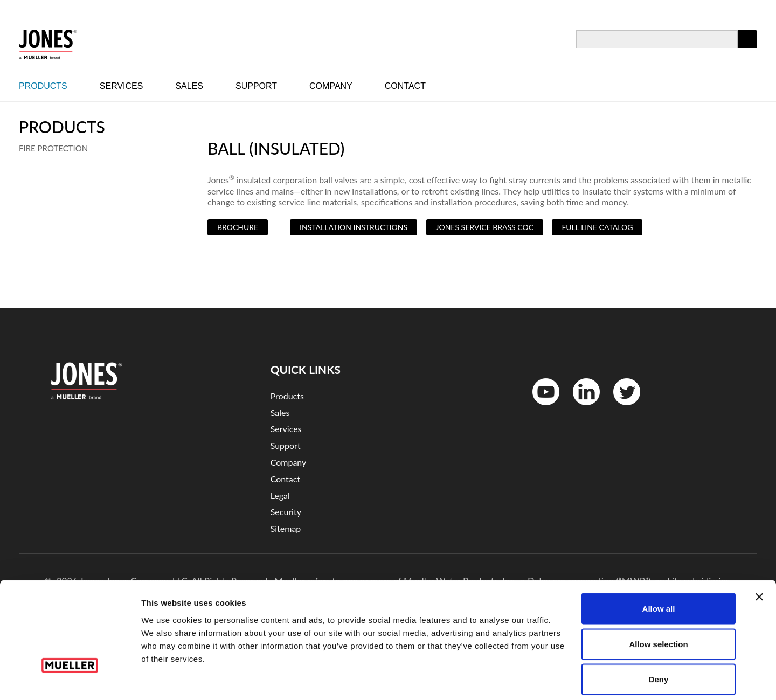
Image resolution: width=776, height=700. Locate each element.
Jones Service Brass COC (485, 227)
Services (122, 86)
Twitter (620, 408)
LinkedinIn (583, 408)
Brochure (238, 227)
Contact (405, 86)
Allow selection (658, 594)
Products (43, 86)
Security (286, 512)
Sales (189, 86)
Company (331, 86)
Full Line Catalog (597, 227)
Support (256, 86)
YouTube (540, 408)
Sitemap (286, 528)
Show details (566, 679)
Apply (747, 48)
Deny (659, 629)
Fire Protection (53, 148)
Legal (280, 495)
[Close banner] (759, 547)
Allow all (659, 559)
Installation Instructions (354, 227)
